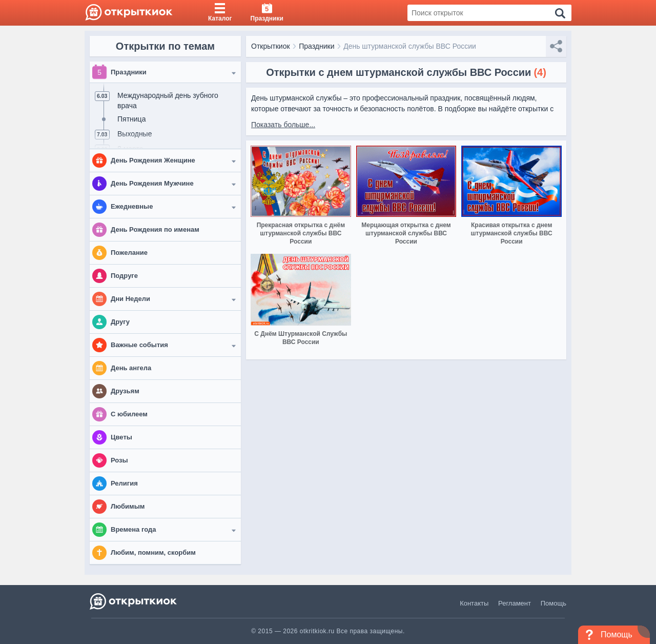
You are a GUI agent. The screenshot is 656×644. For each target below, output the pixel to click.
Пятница (131, 119)
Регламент (515, 603)
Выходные (135, 134)
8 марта (130, 149)
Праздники (316, 46)
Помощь (553, 603)
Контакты (474, 603)
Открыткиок (271, 46)
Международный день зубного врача (168, 100)
